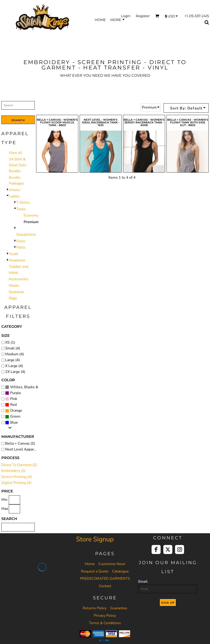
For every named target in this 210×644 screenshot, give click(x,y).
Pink (14, 399)
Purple (16, 393)
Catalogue (120, 571)
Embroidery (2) (13, 471)
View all (15, 153)
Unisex (14, 190)
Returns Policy (95, 608)
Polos (21, 241)
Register (143, 16)
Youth (14, 254)
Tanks (21, 209)
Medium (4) (15, 354)
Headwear (17, 260)
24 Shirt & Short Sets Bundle (17, 165)
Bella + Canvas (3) (20, 443)
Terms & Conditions (105, 623)
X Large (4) (14, 366)
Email (143, 582)
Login (126, 16)
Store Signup (95, 539)
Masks (14, 286)
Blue (14, 422)
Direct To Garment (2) (19, 465)
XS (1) (10, 342)
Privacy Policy (105, 616)
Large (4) (13, 360)
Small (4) (13, 348)
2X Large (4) (15, 372)
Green (15, 416)
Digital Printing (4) (16, 483)
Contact (105, 586)
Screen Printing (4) (17, 477)
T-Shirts (23, 203)
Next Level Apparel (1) (22, 449)
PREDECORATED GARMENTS (105, 579)
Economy (31, 215)
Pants (21, 247)
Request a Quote (95, 571)
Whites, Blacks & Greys (29, 387)
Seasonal (16, 292)
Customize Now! (112, 564)
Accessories (19, 279)
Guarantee (119, 608)
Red (13, 405)
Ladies (14, 196)
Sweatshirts (26, 235)
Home (90, 564)
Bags (13, 298)
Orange (16, 411)
